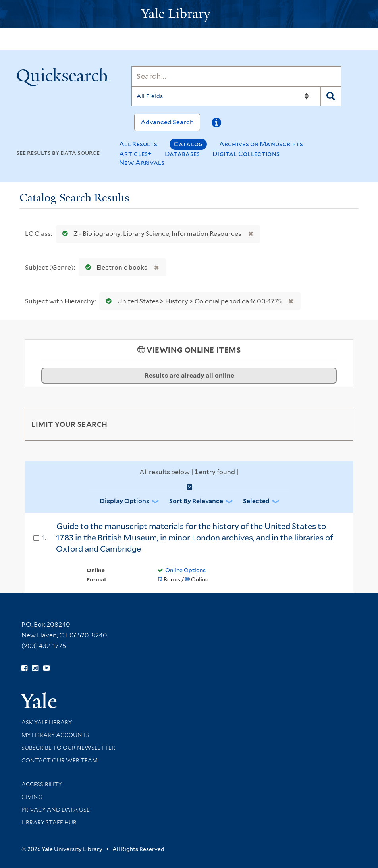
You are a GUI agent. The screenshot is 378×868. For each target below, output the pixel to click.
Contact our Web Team (60, 760)
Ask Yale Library (47, 722)
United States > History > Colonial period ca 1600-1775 (192, 301)
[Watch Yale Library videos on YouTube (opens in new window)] (46, 668)
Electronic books (115, 267)
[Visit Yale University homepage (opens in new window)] (38, 698)
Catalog (188, 144)
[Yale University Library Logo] (189, 14)
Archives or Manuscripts (261, 144)
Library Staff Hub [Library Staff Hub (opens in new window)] (49, 822)
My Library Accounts (55, 735)
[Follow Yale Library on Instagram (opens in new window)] (35, 668)
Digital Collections (246, 154)
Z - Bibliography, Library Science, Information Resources (150, 234)
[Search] (236, 76)
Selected (256, 501)
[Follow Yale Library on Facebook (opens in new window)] (24, 668)
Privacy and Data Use (56, 810)
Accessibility (42, 784)
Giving (32, 797)
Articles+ (136, 154)
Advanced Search (167, 122)
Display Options (124, 501)
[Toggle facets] (338, 424)
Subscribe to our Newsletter (68, 748)
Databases (182, 154)
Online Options (185, 570)
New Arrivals (142, 163)
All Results (138, 144)
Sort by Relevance (196, 501)
